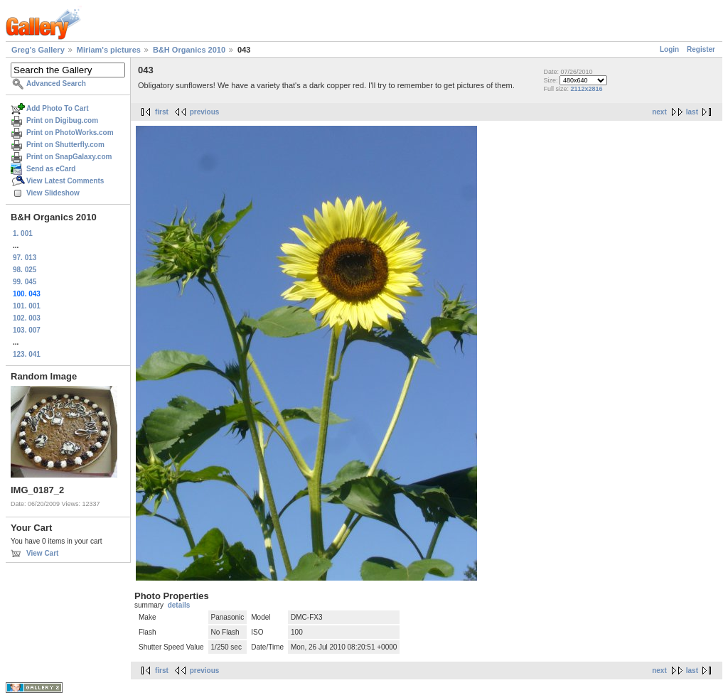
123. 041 (27, 354)
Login (669, 49)
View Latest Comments (65, 181)
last (692, 112)
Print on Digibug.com (62, 120)
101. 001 (27, 306)
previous (205, 112)
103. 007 (27, 330)
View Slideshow (53, 193)
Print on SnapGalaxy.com (69, 157)
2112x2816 (586, 89)
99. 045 (25, 282)
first (162, 112)
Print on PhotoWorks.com (70, 133)
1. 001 (23, 233)
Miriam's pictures (109, 50)
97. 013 (25, 258)
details (179, 605)
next (659, 112)
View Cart (42, 553)
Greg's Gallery (38, 50)
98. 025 (25, 270)
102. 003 (27, 318)
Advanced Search (56, 84)
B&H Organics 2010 (189, 50)
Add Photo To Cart (58, 108)
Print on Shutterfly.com (65, 145)
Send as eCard (51, 169)
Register (701, 49)
